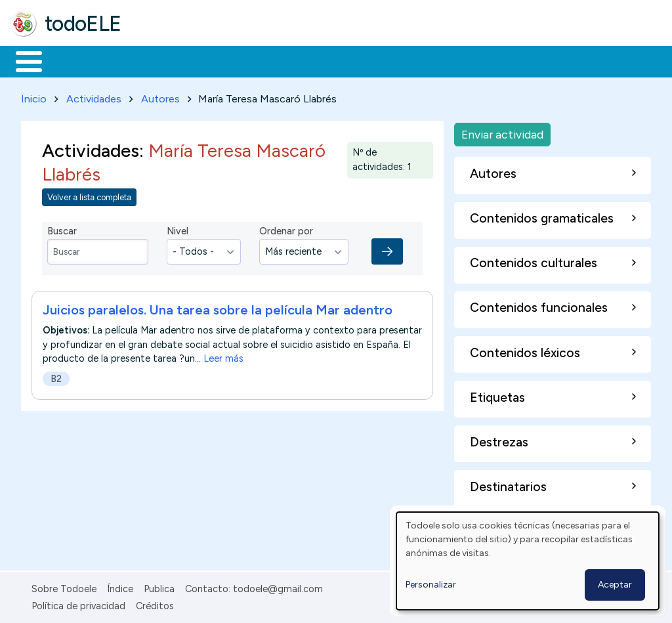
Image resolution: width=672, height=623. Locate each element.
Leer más (223, 356)
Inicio (22, 60)
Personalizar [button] (431, 585)
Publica (159, 586)
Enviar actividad (502, 132)
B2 (56, 377)
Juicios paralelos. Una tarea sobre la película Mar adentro (218, 308)
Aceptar (615, 585)
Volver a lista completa (89, 195)
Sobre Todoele (64, 586)
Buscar (539, 60)
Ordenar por (286, 229)
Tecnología (392, 60)
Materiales (73, 60)
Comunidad (480, 60)
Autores (160, 96)
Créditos (155, 603)
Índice (120, 586)
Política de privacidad (78, 603)
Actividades (94, 96)
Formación (158, 60)
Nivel (178, 229)
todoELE (83, 24)
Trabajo (237, 60)
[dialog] (528, 561)
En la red (310, 60)
